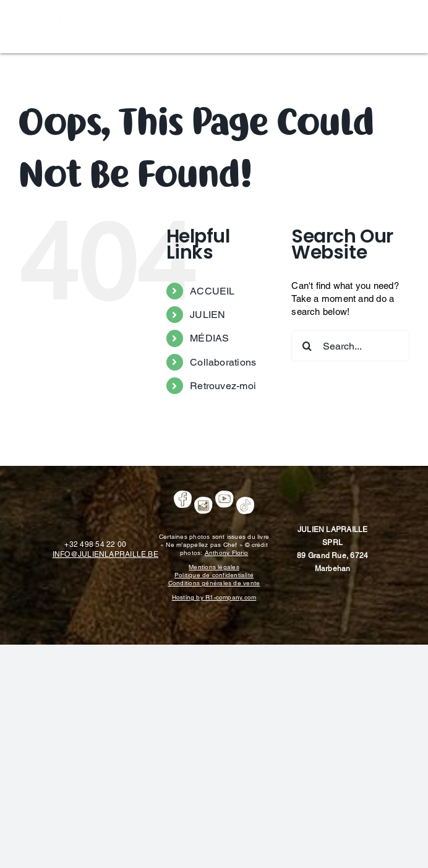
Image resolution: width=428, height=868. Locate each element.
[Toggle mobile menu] (409, 25)
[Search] (307, 346)
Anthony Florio (226, 553)
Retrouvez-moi (223, 386)
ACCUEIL (212, 291)
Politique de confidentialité (214, 575)
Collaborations (223, 362)
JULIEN (208, 315)
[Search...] (350, 346)
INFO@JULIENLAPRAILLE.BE (105, 554)
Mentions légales (214, 567)
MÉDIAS (209, 338)
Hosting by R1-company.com (214, 597)
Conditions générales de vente (214, 583)
